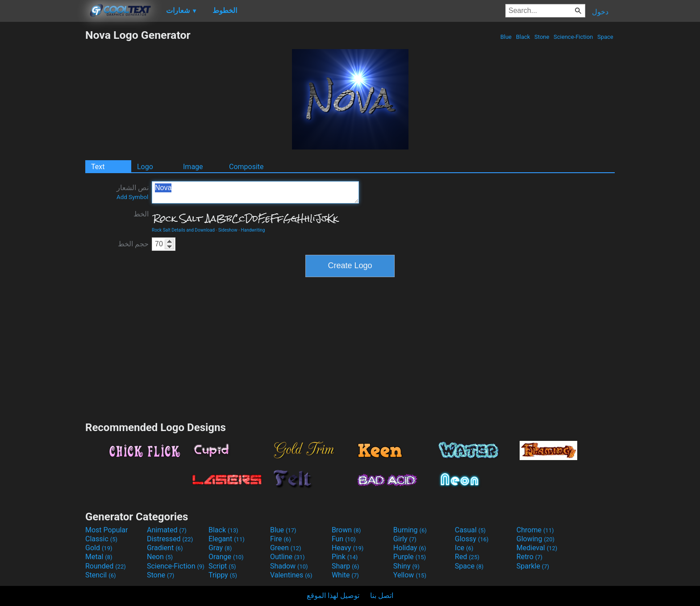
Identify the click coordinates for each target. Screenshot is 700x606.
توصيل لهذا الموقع (333, 596)
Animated (167, 530)
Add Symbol (132, 197)
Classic (101, 539)
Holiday (410, 548)
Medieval (537, 548)
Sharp (346, 566)
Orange (226, 557)
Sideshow (228, 230)
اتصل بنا (382, 596)
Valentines (291, 575)
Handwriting (253, 230)
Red (467, 557)
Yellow (410, 575)
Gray (220, 548)
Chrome (535, 530)
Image (193, 167)
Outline (287, 557)
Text (98, 167)
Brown (346, 530)
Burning (410, 530)
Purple (410, 557)
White (345, 575)
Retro (529, 557)
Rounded (106, 566)
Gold (99, 548)
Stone (542, 37)
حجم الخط (133, 244)
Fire (281, 539)
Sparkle (533, 566)
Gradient (165, 548)
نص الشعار (133, 192)
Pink (345, 557)
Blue (506, 37)
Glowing (535, 539)
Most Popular (107, 530)
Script (222, 566)
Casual (470, 530)
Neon (160, 557)
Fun (344, 539)
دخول (600, 12)
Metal (99, 557)
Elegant (227, 539)
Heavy (348, 548)
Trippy (223, 575)
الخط (141, 214)
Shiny (406, 566)
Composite (246, 167)
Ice (464, 548)
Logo (145, 167)
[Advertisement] (42, 162)
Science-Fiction (573, 37)
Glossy (472, 539)
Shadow (289, 566)
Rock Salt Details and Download (183, 230)
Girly (405, 539)
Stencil (100, 575)
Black (523, 37)
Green (286, 548)
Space (605, 37)
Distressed (170, 539)
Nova (255, 192)
